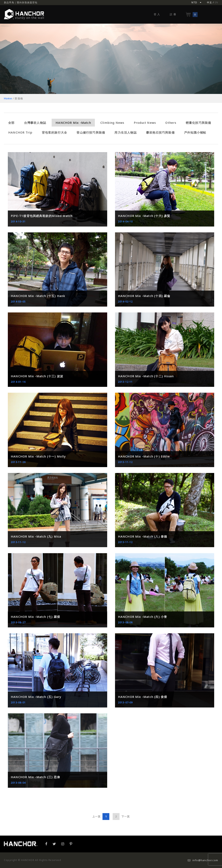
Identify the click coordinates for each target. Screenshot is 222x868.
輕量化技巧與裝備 (199, 123)
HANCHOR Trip (20, 132)
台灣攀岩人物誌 (35, 123)
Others (171, 123)
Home (8, 98)
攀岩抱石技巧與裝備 (160, 132)
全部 (11, 123)
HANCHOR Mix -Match (73, 123)
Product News (145, 123)
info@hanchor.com (203, 860)
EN (216, 2)
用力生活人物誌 (125, 132)
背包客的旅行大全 (55, 132)
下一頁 (126, 816)
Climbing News (112, 123)
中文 (209, 2)
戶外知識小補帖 (195, 132)
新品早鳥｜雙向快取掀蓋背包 (21, 2)
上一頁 (97, 816)
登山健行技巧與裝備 (91, 132)
